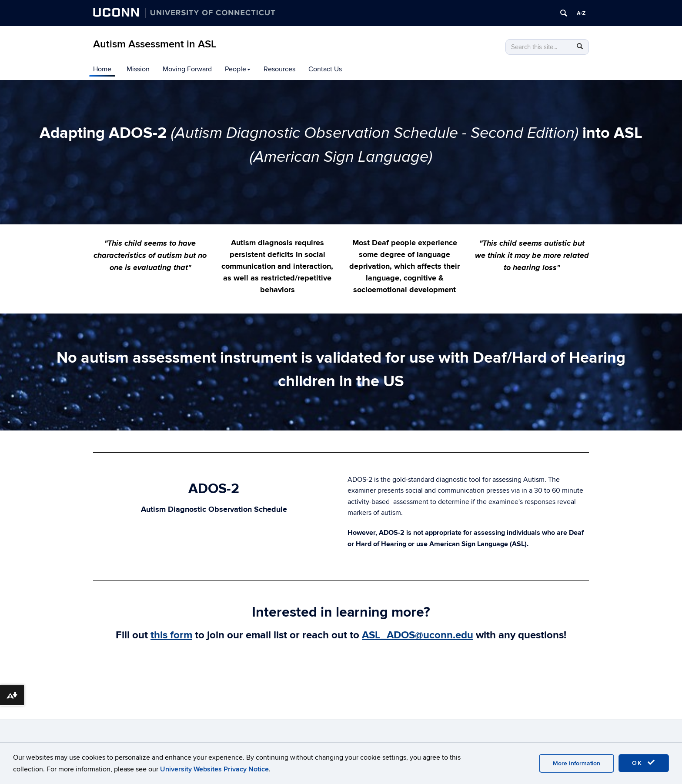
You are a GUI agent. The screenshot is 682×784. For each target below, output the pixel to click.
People (238, 69)
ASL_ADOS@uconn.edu (418, 635)
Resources (279, 69)
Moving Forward (187, 69)
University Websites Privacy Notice (214, 769)
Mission (138, 69)
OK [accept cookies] (644, 763)
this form (171, 635)
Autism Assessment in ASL (155, 44)
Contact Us (325, 69)
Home (102, 69)
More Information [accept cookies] (577, 763)
